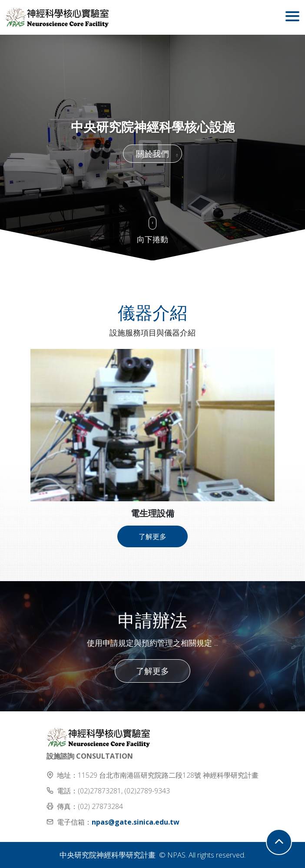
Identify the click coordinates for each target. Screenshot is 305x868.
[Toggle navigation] (292, 17)
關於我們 (152, 153)
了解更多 (152, 536)
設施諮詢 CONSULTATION (90, 756)
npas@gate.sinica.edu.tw (136, 822)
